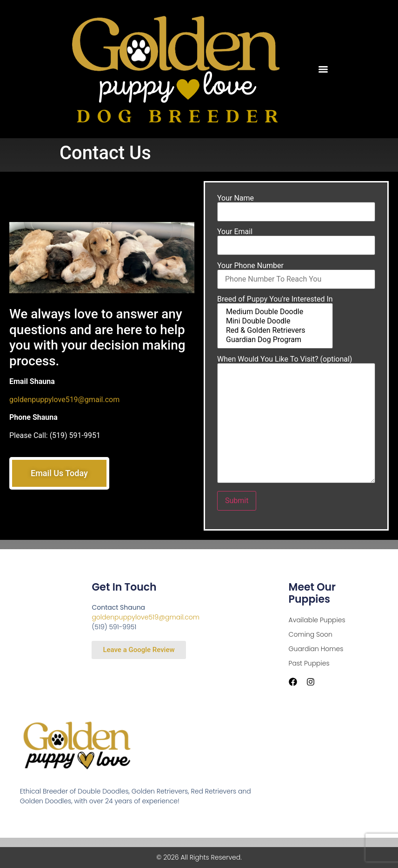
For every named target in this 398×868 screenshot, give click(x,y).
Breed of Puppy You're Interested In (275, 324)
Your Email (296, 241)
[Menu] (323, 69)
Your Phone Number (296, 275)
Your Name (296, 208)
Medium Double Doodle (275, 314)
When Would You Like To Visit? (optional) (296, 422)
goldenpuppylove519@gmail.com (64, 400)
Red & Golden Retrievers (275, 333)
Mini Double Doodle (275, 323)
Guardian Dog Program (275, 342)
